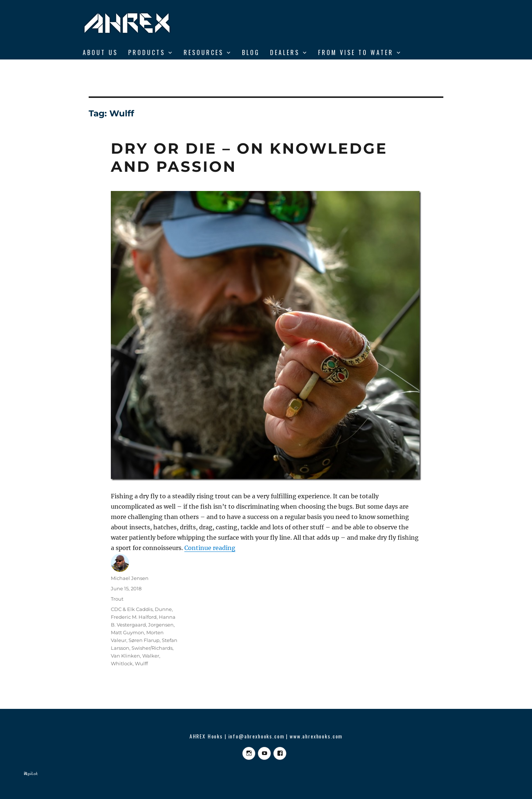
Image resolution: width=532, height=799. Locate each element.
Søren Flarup (144, 640)
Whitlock (122, 663)
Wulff (141, 663)
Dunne (163, 609)
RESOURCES (204, 52)
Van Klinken (125, 656)
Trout (117, 599)
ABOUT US (100, 52)
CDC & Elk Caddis (132, 609)
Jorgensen (161, 625)
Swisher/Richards (152, 648)
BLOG (251, 52)
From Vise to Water (356, 52)
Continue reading (210, 548)
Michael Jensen (130, 578)
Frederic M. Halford (134, 617)
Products (147, 52)
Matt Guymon (127, 632)
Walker (151, 656)
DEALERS (285, 52)
